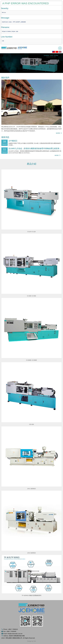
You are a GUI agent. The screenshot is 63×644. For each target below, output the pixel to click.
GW (35, 641)
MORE (59, 133)
